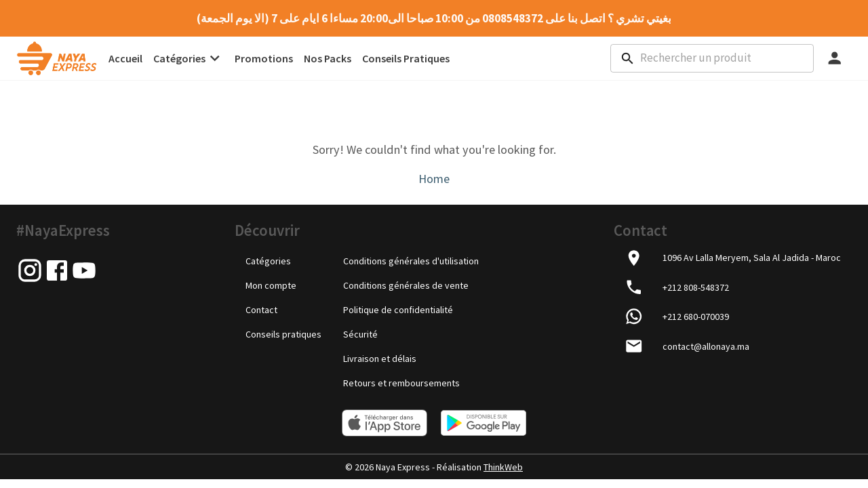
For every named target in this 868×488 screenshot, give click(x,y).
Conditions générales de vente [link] (406, 285)
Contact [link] (261, 309)
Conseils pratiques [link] (283, 333)
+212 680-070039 (696, 317)
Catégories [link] (268, 260)
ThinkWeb (503, 467)
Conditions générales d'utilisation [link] (411, 260)
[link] (57, 58)
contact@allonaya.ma (706, 346)
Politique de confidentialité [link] (398, 309)
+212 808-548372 (696, 287)
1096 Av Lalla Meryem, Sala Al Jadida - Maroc (752, 258)
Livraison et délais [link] (380, 358)
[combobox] (712, 58)
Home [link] (434, 179)
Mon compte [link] (271, 285)
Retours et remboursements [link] (401, 382)
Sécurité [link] (360, 333)
